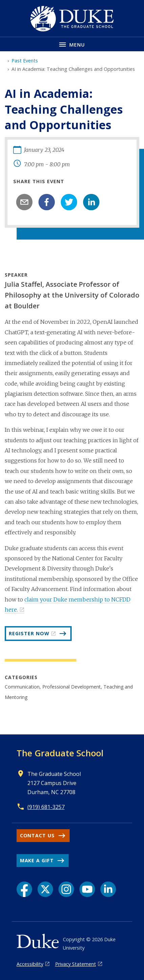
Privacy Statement (76, 964)
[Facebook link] (24, 889)
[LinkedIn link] (108, 889)
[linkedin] (91, 202)
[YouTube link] (87, 889)
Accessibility (30, 964)
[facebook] (47, 202)
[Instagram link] (66, 889)
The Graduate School (60, 753)
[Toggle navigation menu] (72, 44)
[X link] (45, 889)
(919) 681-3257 (46, 807)
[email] (24, 202)
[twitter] (69, 202)
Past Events (25, 61)
